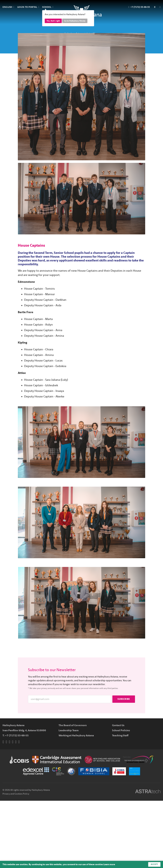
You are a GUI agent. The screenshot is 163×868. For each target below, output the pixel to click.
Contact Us (118, 725)
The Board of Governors (73, 725)
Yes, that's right (53, 21)
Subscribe (124, 699)
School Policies (121, 730)
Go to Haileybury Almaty (75, 21)
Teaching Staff (120, 735)
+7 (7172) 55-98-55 (17, 735)
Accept (154, 864)
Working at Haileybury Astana (76, 735)
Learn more (109, 864)
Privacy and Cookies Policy (16, 794)
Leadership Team (69, 730)
